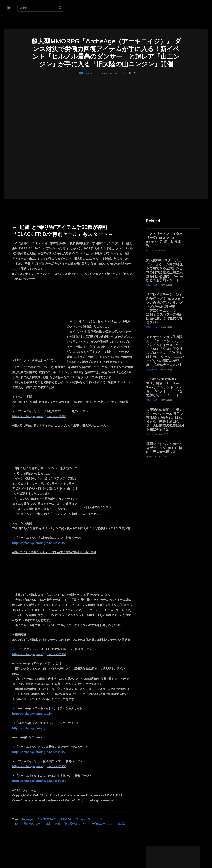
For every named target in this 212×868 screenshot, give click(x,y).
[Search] (60, 8)
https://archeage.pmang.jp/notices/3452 (39, 654)
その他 (149, 457)
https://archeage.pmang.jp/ (31, 728)
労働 (58, 824)
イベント (150, 250)
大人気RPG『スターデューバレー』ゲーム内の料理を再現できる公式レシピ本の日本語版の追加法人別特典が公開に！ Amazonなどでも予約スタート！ (165, 270)
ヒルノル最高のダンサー (27, 824)
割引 (48, 824)
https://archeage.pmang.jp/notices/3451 (39, 416)
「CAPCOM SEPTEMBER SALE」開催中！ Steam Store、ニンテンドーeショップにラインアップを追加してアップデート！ (164, 387)
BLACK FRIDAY (46, 819)
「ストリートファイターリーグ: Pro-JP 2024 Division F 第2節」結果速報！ (164, 240)
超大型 (121, 824)
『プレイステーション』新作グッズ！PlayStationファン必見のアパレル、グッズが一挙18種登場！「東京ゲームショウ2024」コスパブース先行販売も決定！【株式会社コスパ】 (165, 309)
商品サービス (85, 74)
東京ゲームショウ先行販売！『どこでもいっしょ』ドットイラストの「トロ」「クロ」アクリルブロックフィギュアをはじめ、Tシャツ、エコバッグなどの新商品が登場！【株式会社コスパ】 (165, 351)
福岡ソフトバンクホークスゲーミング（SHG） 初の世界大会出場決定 (164, 448)
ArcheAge (27, 819)
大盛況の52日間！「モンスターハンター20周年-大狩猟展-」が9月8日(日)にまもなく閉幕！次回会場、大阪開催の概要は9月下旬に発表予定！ (165, 420)
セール (99, 819)
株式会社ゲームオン (102, 824)
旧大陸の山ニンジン (76, 824)
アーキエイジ (83, 819)
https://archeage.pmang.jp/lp (32, 713)
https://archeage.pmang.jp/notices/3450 (39, 543)
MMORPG (65, 819)
